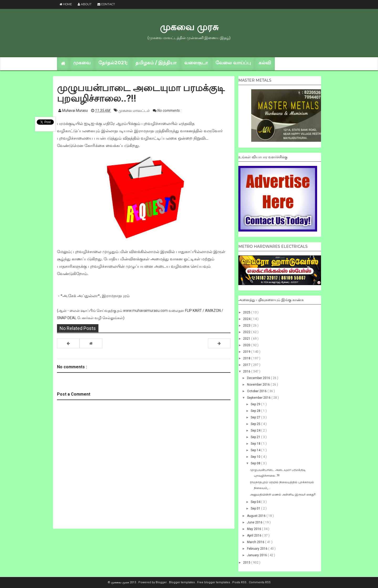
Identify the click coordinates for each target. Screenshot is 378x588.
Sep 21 (256, 437)
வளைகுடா (196, 63)
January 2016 (257, 555)
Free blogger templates (214, 582)
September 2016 (259, 398)
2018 (247, 358)
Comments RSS (260, 582)
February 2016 (258, 549)
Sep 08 (256, 463)
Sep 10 (256, 457)
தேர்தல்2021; (113, 63)
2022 (247, 332)
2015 (247, 563)
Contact (106, 4)
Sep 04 (256, 502)
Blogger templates (182, 582)
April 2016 (255, 535)
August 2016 (257, 516)
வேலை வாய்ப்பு (233, 63)
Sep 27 (256, 417)
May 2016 (254, 529)
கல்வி (265, 63)
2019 (247, 352)
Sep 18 (256, 444)
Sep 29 (256, 404)
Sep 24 (256, 430)
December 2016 (259, 378)
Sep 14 (256, 450)
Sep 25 (256, 424)
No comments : (169, 111)
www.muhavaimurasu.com (145, 311)
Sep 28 (256, 411)
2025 (247, 312)
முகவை (82, 63)
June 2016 (255, 522)
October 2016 (257, 391)
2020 (247, 345)
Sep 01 (256, 508)
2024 (247, 319)
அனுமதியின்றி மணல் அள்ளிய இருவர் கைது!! (283, 495)
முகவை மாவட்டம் (134, 111)
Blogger (162, 582)
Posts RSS (240, 582)
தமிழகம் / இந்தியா (156, 63)
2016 (247, 371)
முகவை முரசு (189, 27)
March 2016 (256, 542)
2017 (247, 365)
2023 (247, 325)
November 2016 (259, 385)
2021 (247, 339)
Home (66, 4)
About (85, 4)
